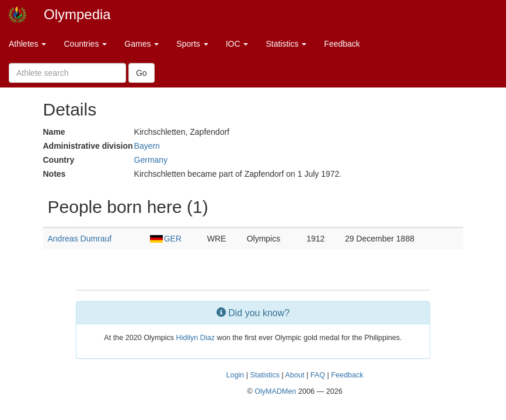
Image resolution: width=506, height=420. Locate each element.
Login (235, 375)
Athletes (27, 44)
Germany (151, 160)
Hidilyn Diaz (196, 338)
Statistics (286, 44)
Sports (192, 44)
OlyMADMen (275, 391)
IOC (237, 44)
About (295, 375)
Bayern (147, 146)
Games (142, 44)
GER (166, 239)
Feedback (342, 44)
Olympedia (77, 14)
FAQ (318, 375)
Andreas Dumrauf (80, 239)
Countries (85, 44)
